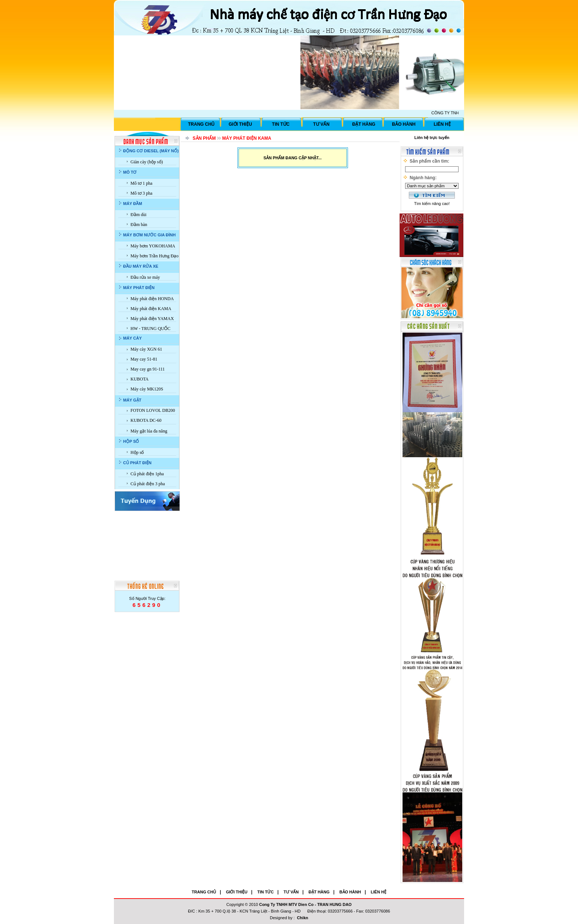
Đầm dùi (138, 215)
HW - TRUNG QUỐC (150, 329)
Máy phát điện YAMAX (152, 319)
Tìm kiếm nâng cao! (432, 204)
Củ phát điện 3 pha (148, 484)
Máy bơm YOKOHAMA (153, 246)
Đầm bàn (139, 225)
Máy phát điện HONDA (152, 299)
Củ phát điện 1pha (147, 474)
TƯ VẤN (321, 124)
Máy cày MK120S (147, 389)
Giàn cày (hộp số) (147, 162)
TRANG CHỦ (201, 124)
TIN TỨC (281, 124)
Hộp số (137, 452)
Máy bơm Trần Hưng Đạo (154, 256)
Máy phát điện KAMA (151, 309)
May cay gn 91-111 (148, 369)
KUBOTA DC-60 (146, 420)
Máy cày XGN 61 (146, 349)
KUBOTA (140, 379)
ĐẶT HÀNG (364, 124)
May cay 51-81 (144, 359)
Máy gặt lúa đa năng (149, 431)
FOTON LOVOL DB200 (153, 410)
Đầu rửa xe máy (145, 277)
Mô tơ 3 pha (141, 193)
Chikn (302, 918)
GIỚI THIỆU (240, 124)
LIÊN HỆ (442, 124)
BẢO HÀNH (404, 124)
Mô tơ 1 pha (141, 183)
